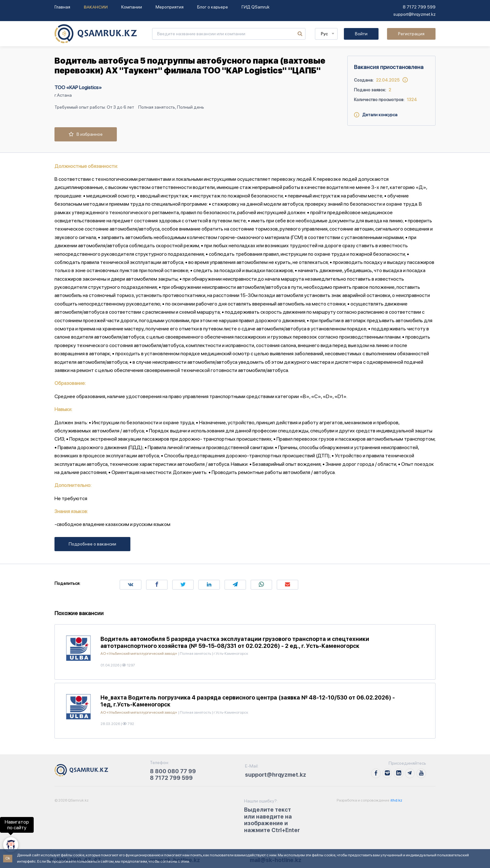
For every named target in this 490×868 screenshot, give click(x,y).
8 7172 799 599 (419, 7)
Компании (132, 7)
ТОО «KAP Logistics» (78, 87)
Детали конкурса (376, 115)
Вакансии (96, 7)
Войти (361, 34)
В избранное (86, 134)
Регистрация (411, 34)
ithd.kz (396, 800)
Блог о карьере (213, 7)
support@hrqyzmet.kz (414, 14)
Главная (62, 7)
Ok (8, 858)
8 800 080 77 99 (173, 771)
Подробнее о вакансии (92, 544)
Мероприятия (170, 7)
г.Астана (63, 95)
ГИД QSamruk (256, 7)
